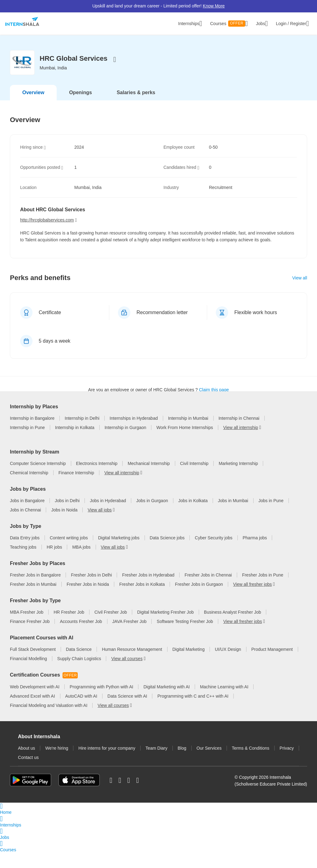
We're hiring (57, 764)
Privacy (287, 764)
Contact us (28, 773)
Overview (33, 92)
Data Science (79, 665)
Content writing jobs (69, 554)
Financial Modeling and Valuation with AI (49, 721)
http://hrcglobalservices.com (47, 220)
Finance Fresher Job (30, 637)
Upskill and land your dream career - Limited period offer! (158, 6)
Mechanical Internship (149, 479)
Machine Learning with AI (224, 703)
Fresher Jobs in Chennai (208, 591)
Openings (80, 92)
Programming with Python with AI (101, 703)
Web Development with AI (35, 703)
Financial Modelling (28, 674)
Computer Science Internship (38, 479)
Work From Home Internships (185, 451)
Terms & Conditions (251, 764)
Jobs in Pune (271, 516)
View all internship (241, 451)
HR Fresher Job (69, 628)
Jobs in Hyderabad (108, 516)
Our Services (209, 764)
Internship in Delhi (82, 442)
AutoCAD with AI (81, 712)
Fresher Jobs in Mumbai (33, 600)
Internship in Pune (27, 451)
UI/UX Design (228, 665)
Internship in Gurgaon (126, 451)
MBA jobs (81, 563)
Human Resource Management (132, 665)
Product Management (272, 665)
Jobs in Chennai (25, 526)
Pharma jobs (255, 554)
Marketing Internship (238, 479)
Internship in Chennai (239, 442)
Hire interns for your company (107, 764)
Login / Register (292, 24)
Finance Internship (76, 489)
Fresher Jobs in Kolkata (142, 600)
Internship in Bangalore (32, 442)
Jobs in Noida (64, 526)
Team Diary (156, 764)
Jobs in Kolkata (193, 516)
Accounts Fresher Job (81, 637)
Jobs (262, 24)
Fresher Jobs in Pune (263, 591)
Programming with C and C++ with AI (193, 712)
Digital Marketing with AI (166, 703)
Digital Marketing (189, 665)
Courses (229, 24)
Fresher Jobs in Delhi (91, 591)
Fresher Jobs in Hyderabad (148, 591)
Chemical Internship (29, 489)
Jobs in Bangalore (27, 516)
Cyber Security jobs (213, 554)
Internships (190, 24)
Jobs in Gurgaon (152, 516)
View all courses (127, 674)
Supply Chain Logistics (79, 674)
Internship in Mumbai (188, 442)
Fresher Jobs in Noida (88, 600)
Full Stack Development (33, 665)
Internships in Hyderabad (134, 442)
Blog (182, 764)
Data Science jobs (167, 554)
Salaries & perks (136, 92)
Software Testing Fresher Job (185, 637)
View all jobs (100, 526)
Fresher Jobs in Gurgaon (199, 600)
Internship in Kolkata (75, 451)
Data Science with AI (127, 712)
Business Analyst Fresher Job (232, 628)
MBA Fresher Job (27, 628)
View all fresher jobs (252, 600)
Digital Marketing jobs (119, 554)
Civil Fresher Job (111, 628)
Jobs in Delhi (67, 516)
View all (300, 278)
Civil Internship (194, 479)
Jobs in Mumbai (233, 516)
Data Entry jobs (25, 554)
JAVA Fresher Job (130, 637)
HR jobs (54, 563)
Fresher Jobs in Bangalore (35, 591)
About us (26, 764)
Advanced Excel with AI (33, 712)
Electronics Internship (97, 479)
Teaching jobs (23, 563)
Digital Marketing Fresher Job (165, 628)
